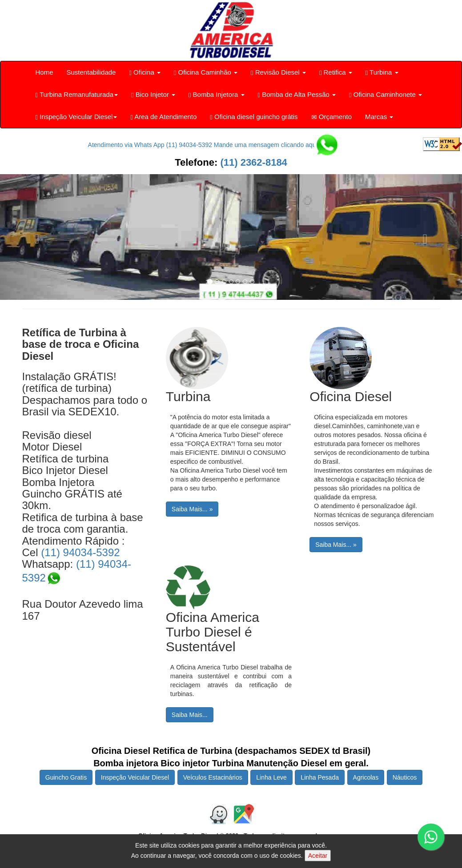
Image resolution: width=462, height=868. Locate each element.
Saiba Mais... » (192, 509)
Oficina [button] (145, 72)
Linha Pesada (320, 777)
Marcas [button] (379, 117)
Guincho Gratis (66, 777)
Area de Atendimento (163, 117)
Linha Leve (271, 777)
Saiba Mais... (190, 715)
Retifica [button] (336, 72)
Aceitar (318, 856)
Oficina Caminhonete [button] (386, 95)
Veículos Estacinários (213, 777)
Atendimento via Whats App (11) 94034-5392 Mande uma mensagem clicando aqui (212, 145)
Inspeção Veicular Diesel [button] (76, 117)
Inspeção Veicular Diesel (135, 777)
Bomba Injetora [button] (217, 95)
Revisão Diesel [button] (278, 72)
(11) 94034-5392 (80, 552)
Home (44, 72)
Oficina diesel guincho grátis (254, 117)
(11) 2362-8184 (252, 162)
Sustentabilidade (91, 72)
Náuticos (405, 777)
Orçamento (331, 117)
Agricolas (366, 777)
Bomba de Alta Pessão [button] (297, 95)
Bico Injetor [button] (153, 95)
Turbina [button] (382, 72)
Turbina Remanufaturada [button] (77, 95)
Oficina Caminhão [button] (206, 72)
